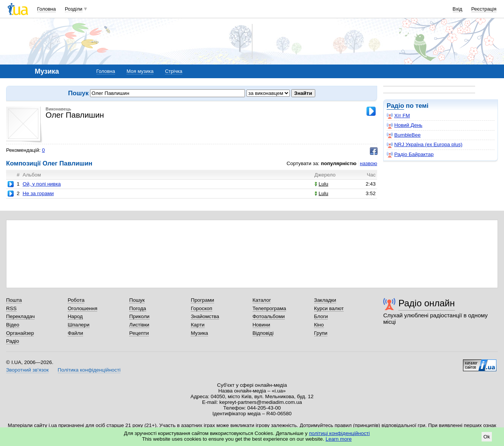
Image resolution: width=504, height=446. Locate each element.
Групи (321, 333)
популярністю (339, 163)
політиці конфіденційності (340, 433)
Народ (75, 316)
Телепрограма (269, 308)
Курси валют (329, 308)
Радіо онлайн (427, 303)
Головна (47, 9)
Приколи (139, 316)
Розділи (74, 9)
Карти (197, 325)
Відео (13, 325)
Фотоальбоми (269, 316)
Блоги (321, 316)
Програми (202, 300)
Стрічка (173, 71)
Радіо (395, 106)
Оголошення (82, 308)
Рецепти (139, 333)
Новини (261, 325)
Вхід (458, 9)
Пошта (14, 300)
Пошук (137, 300)
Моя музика (140, 71)
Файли (75, 333)
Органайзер (20, 333)
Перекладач (20, 316)
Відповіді (263, 333)
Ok (487, 437)
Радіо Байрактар (410, 154)
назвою (369, 163)
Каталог (262, 300)
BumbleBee (404, 135)
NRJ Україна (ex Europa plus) (425, 145)
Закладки (325, 300)
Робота (76, 300)
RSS (11, 308)
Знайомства (205, 316)
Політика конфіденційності (89, 370)
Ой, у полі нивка (42, 184)
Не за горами (38, 193)
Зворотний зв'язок (27, 370)
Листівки (139, 325)
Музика (199, 333)
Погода (137, 308)
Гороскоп (201, 308)
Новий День (404, 125)
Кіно (319, 325)
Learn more (339, 439)
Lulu (321, 184)
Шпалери (78, 325)
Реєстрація (484, 9)
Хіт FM (398, 116)
